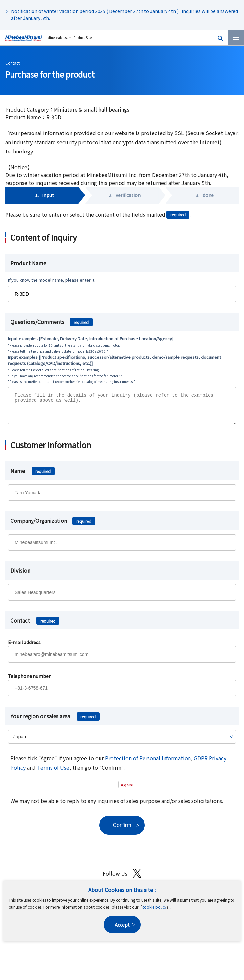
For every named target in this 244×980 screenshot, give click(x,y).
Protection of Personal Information (148, 763)
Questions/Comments (52, 322)
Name (33, 476)
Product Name (28, 263)
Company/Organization (53, 525)
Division (20, 575)
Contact (12, 63)
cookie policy (154, 907)
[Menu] (236, 37)
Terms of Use (53, 772)
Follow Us (122, 878)
